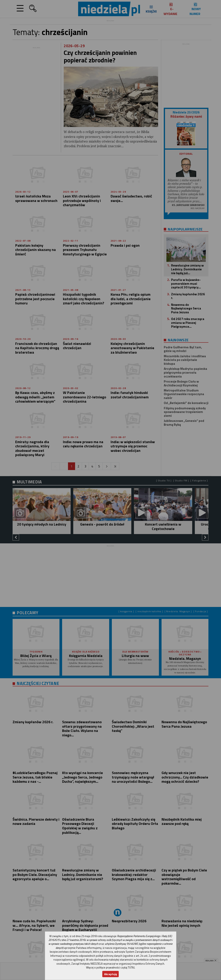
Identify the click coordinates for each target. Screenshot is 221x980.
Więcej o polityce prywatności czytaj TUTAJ (110, 967)
